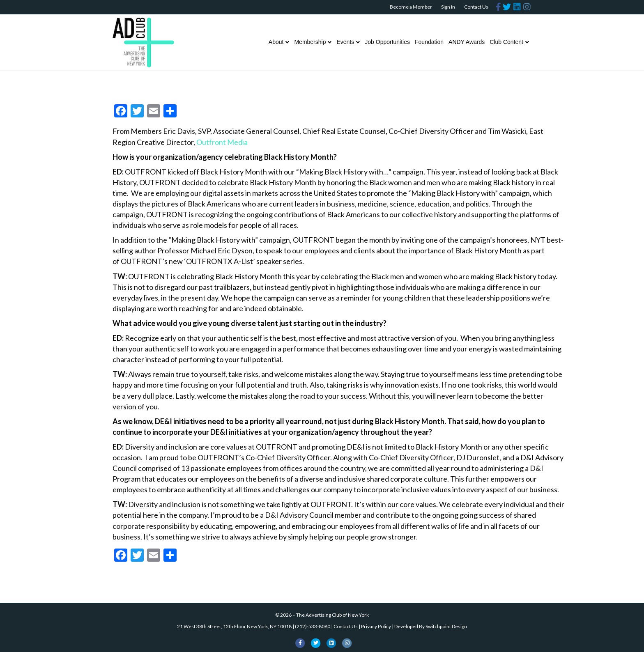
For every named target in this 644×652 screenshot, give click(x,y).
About (276, 42)
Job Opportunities (387, 42)
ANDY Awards (467, 42)
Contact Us (476, 7)
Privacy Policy (376, 626)
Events (345, 42)
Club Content (506, 42)
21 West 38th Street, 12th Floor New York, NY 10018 (234, 626)
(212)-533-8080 (313, 626)
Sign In (448, 7)
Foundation (429, 42)
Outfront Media (222, 142)
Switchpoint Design (446, 626)
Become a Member (411, 7)
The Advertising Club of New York (332, 615)
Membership (310, 42)
